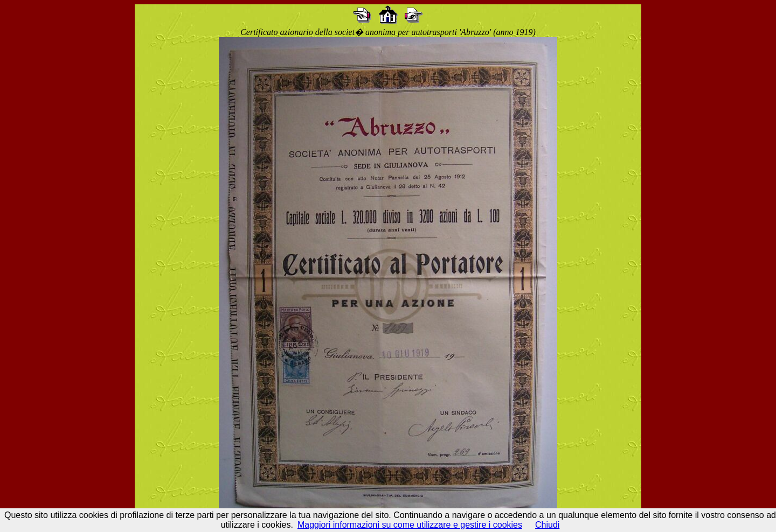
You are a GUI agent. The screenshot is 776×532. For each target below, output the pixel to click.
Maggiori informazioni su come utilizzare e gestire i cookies (410, 525)
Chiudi (547, 525)
